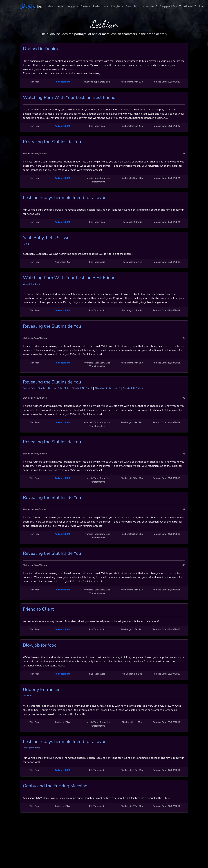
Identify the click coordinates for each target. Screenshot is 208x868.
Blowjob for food (40, 645)
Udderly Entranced (42, 690)
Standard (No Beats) (82, 388)
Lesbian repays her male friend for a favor (64, 198)
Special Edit (29, 388)
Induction (27, 696)
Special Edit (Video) (133, 388)
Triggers (72, 6)
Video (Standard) (31, 284)
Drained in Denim (40, 49)
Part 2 (26, 244)
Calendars (101, 6)
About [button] (189, 6)
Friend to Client (38, 609)
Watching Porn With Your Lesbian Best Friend (69, 97)
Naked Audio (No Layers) (108, 388)
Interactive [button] (147, 6)
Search (131, 6)
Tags (60, 6)
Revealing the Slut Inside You (52, 142)
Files (50, 6)
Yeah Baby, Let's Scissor (47, 238)
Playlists (117, 6)
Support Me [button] (169, 6)
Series (86, 6)
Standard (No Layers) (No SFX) (53, 388)
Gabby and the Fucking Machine (55, 786)
